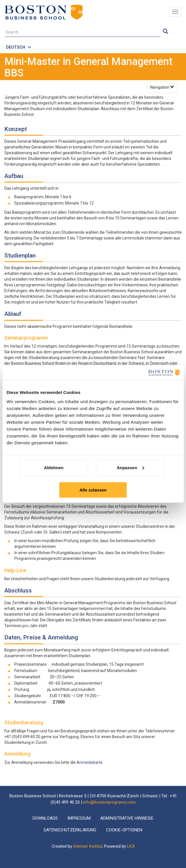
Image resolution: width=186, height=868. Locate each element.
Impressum (79, 818)
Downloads (45, 818)
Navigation (162, 87)
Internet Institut (88, 846)
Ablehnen (54, 467)
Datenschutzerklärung (70, 830)
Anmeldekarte (90, 762)
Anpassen (130, 467)
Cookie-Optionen (124, 830)
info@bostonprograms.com (109, 802)
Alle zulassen (93, 490)
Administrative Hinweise (127, 818)
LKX (131, 846)
